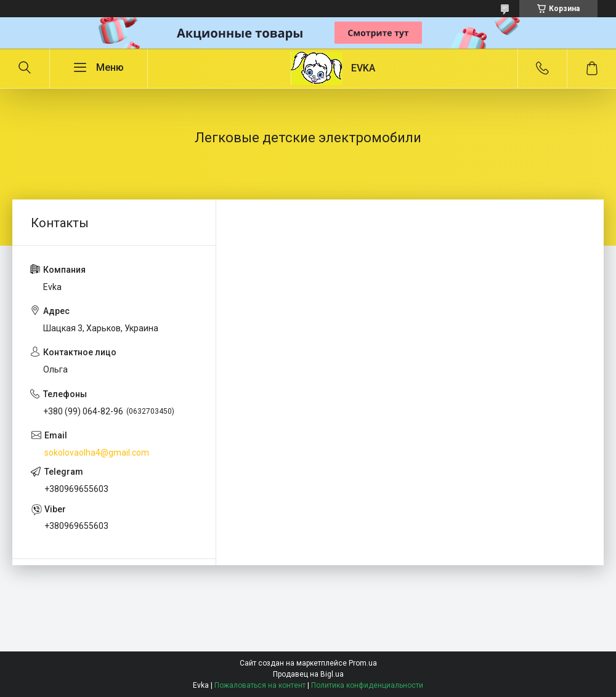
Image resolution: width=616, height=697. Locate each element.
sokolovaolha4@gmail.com (97, 453)
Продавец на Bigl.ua (308, 674)
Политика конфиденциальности (367, 685)
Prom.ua (363, 663)
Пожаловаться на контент (260, 685)
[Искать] (25, 68)
